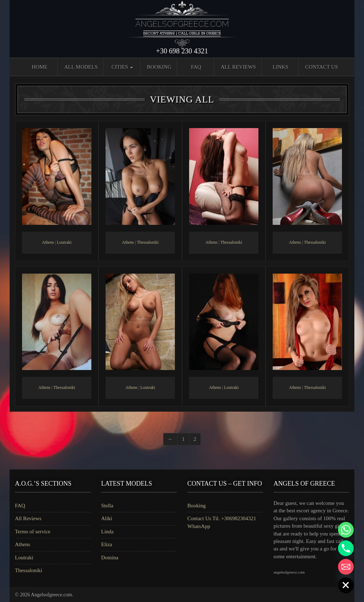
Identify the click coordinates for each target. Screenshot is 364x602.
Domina (110, 558)
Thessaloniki (148, 242)
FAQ (196, 67)
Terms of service (33, 532)
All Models (81, 67)
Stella (107, 506)
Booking (159, 67)
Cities (122, 67)
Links (280, 67)
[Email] (346, 567)
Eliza (107, 544)
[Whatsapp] (346, 530)
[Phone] (346, 548)
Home (39, 67)
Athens (48, 242)
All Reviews (238, 67)
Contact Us (321, 67)
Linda (108, 532)
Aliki (107, 518)
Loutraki (64, 242)
